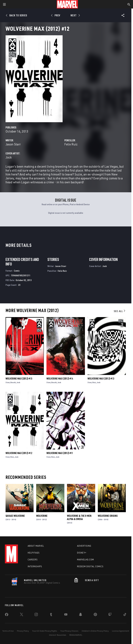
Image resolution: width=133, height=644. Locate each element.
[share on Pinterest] (95, 615)
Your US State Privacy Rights (45, 631)
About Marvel (36, 546)
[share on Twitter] (22, 615)
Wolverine (42, 516)
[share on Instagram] (36, 615)
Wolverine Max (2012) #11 (60, 453)
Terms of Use (8, 631)
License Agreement (121, 631)
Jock (9, 157)
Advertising (84, 546)
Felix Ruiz (71, 144)
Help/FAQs (34, 553)
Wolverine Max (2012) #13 (101, 379)
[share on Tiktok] (125, 615)
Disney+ (82, 553)
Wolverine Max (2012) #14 (60, 379)
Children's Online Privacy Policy (95, 631)
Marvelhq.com (85, 560)
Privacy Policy (23, 631)
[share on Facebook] (7, 615)
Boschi (13, 382)
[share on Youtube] (66, 615)
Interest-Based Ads (58, 635)
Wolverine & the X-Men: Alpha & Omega (79, 517)
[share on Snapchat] (81, 615)
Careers (33, 560)
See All (120, 311)
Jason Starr (13, 144)
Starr (8, 382)
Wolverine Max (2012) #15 (19, 379)
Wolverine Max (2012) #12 (19, 453)
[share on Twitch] (110, 615)
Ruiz (94, 382)
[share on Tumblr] (51, 615)
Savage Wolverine (15, 516)
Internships (35, 566)
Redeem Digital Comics (90, 566)
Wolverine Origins (108, 516)
